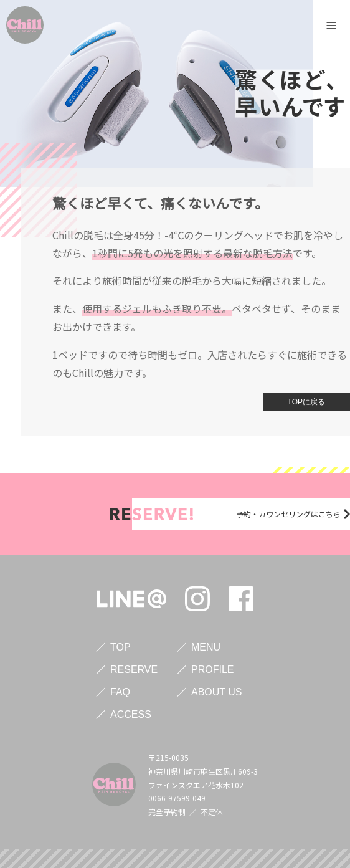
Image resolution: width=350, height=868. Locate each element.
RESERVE (134, 670)
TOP (121, 647)
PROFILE (212, 670)
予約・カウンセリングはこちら (288, 514)
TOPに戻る (306, 402)
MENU (206, 647)
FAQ (120, 692)
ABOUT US (217, 692)
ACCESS (131, 714)
